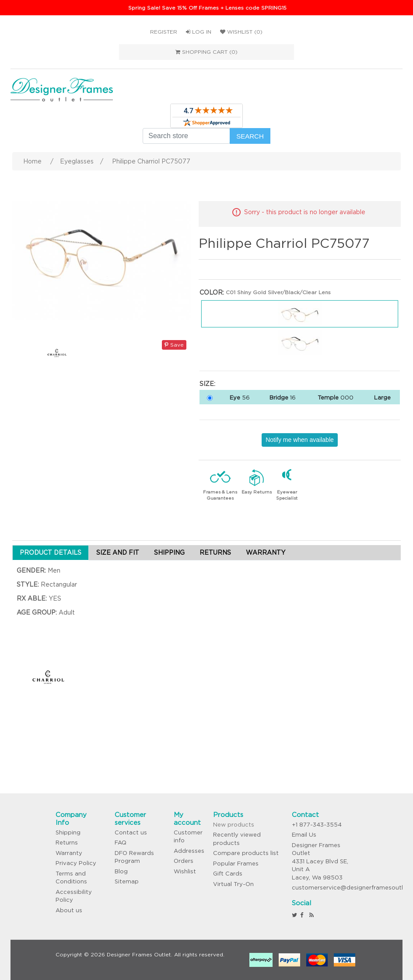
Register (164, 32)
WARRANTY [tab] (266, 553)
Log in (199, 32)
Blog (121, 871)
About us (69, 910)
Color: (212, 292)
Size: (207, 384)
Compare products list (246, 853)
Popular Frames (236, 864)
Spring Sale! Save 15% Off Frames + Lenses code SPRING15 (207, 8)
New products (234, 825)
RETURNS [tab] (215, 553)
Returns (67, 843)
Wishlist (185, 871)
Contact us (131, 832)
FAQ (121, 843)
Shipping (68, 832)
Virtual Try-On (233, 884)
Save (174, 345)
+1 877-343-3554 (317, 825)
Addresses (189, 851)
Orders (184, 861)
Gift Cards (228, 874)
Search (250, 136)
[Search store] (186, 136)
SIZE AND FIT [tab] (118, 553)
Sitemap (127, 881)
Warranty (69, 853)
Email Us (304, 835)
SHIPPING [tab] (169, 553)
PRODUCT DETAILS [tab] (51, 553)
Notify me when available (300, 440)
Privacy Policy (76, 863)
